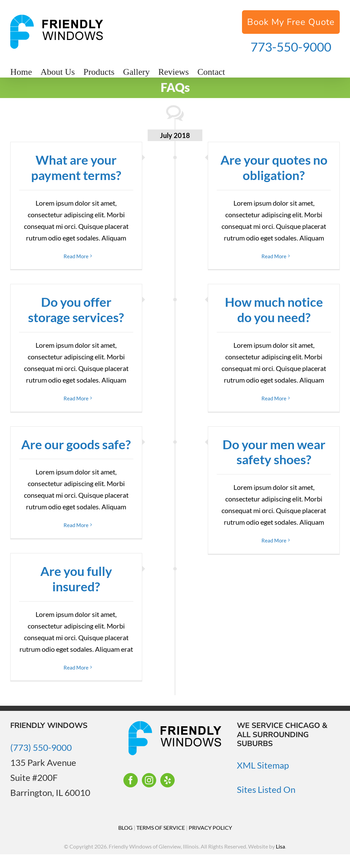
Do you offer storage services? (76, 309)
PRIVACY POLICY (210, 828)
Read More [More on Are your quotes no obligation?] (274, 256)
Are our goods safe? (76, 444)
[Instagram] (149, 780)
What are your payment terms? (76, 167)
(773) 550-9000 (41, 747)
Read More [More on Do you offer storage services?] (76, 398)
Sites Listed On (266, 789)
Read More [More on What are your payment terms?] (76, 256)
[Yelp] (167, 780)
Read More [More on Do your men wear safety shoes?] (274, 540)
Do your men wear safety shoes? (274, 452)
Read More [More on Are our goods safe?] (76, 525)
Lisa (280, 846)
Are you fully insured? (76, 579)
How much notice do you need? (274, 309)
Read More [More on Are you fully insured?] (76, 667)
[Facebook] (131, 780)
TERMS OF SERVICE (161, 828)
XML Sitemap (263, 765)
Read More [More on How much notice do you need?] (274, 398)
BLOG (125, 828)
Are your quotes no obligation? (274, 167)
